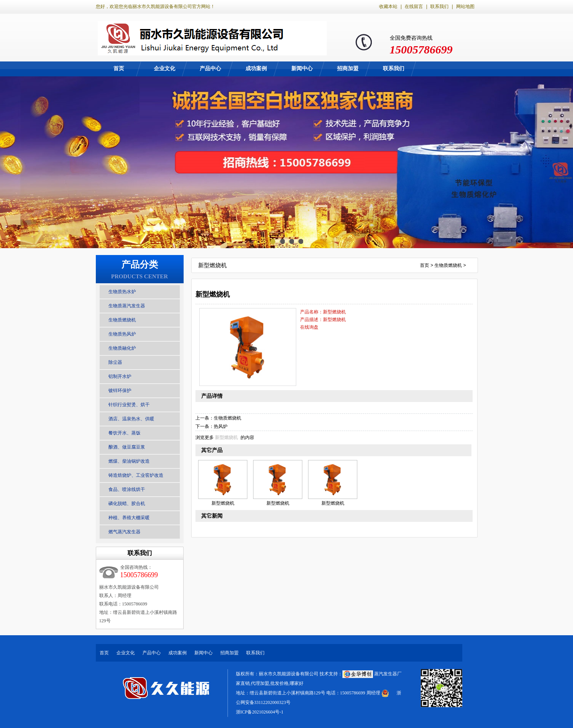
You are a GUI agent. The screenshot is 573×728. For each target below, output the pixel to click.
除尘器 (115, 362)
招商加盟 (348, 69)
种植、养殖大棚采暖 (129, 518)
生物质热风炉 (122, 334)
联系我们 (439, 6)
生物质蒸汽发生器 (127, 306)
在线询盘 (309, 327)
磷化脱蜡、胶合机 (127, 504)
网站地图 (465, 6)
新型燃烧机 (226, 437)
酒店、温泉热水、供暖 (131, 419)
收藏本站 (388, 6)
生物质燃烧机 (122, 320)
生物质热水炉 (122, 292)
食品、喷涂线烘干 (127, 489)
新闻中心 (302, 69)
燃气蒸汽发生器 (124, 532)
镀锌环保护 (120, 391)
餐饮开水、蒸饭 (124, 433)
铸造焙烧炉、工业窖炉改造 (136, 475)
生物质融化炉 (122, 348)
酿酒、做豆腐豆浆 (127, 447)
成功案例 (256, 69)
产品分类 (140, 265)
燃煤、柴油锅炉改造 (129, 461)
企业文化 (165, 69)
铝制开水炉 (120, 376)
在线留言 (414, 6)
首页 (119, 69)
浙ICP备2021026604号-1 (260, 712)
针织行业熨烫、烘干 (129, 405)
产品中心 (210, 69)
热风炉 (221, 426)
